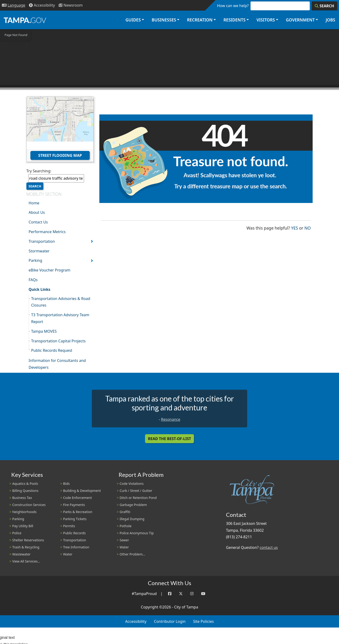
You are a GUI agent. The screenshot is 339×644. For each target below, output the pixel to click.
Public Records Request (52, 350)
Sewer (124, 540)
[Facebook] (170, 594)
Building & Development (82, 491)
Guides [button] (133, 20)
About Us (37, 212)
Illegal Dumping (132, 519)
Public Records (74, 533)
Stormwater (39, 251)
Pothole (126, 526)
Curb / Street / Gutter (136, 491)
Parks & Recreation (78, 512)
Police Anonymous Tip (137, 533)
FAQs (33, 280)
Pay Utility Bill (23, 526)
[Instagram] (192, 594)
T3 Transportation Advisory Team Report (60, 318)
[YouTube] (203, 594)
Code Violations (132, 484)
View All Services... (26, 561)
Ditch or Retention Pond (138, 498)
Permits (69, 526)
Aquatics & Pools (25, 484)
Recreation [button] (200, 20)
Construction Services (29, 505)
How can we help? (233, 6)
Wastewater (21, 554)
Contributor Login (170, 621)
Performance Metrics (47, 232)
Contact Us (38, 222)
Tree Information (76, 547)
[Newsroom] (71, 5)
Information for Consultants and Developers (57, 364)
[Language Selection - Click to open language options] (14, 5)
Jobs (330, 20)
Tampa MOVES (44, 331)
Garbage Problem (133, 505)
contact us (269, 547)
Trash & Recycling (26, 547)
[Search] (324, 6)
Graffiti (125, 512)
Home (34, 203)
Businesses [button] (164, 20)
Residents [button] (234, 20)
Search (35, 186)
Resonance (171, 419)
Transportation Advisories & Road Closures (61, 302)
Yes (295, 228)
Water (68, 554)
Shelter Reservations (28, 540)
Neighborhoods (24, 512)
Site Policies (203, 621)
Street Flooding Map (60, 155)
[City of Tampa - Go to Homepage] (25, 20)
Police (17, 533)
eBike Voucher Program (50, 270)
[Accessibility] (42, 5)
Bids (66, 484)
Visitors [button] (266, 20)
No (308, 228)
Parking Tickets (75, 519)
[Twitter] (181, 594)
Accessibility (136, 621)
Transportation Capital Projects (58, 341)
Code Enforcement (77, 498)
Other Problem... (132, 554)
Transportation (42, 241)
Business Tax (22, 498)
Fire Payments (74, 505)
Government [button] (300, 20)
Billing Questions (25, 491)
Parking (36, 260)
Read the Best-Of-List (170, 439)
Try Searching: (39, 171)
